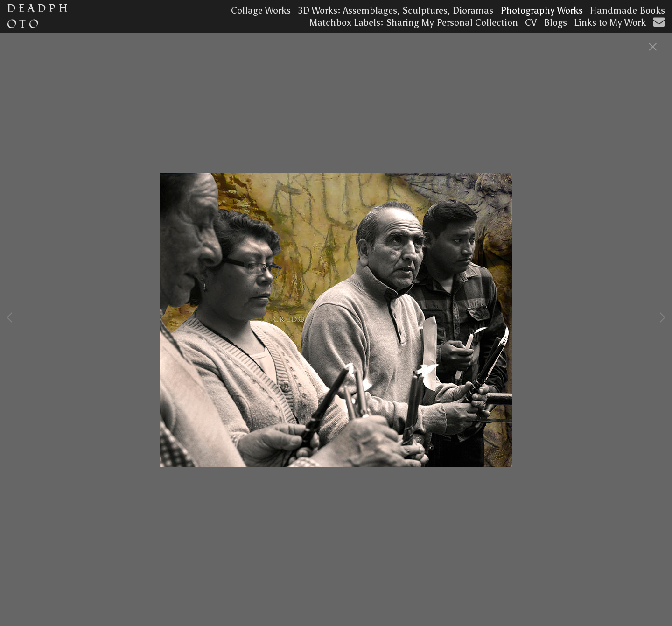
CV (531, 22)
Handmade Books (627, 10)
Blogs (555, 22)
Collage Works (261, 10)
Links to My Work (610, 22)
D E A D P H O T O (37, 16)
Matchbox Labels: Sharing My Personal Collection (414, 22)
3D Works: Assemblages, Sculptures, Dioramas (395, 10)
